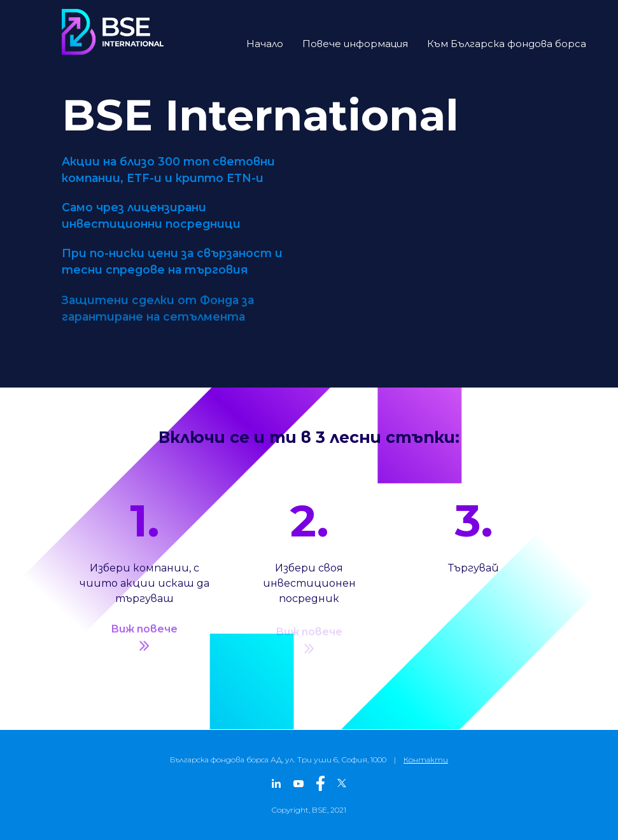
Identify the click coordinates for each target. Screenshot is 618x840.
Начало (265, 44)
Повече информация (355, 44)
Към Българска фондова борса (507, 44)
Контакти (426, 759)
